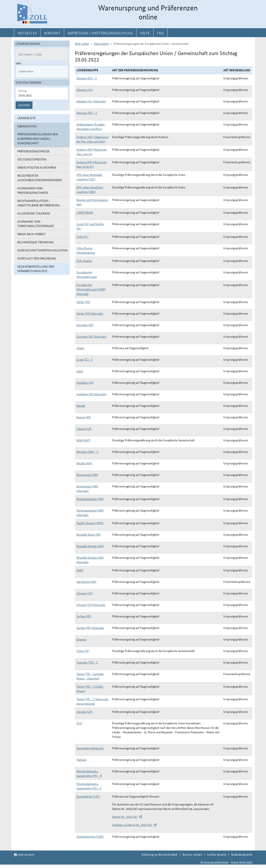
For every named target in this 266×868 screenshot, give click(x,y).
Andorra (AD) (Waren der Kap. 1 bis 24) (92, 152)
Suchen (24, 105)
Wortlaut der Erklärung (37, 258)
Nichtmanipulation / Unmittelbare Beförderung (39, 203)
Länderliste (26, 118)
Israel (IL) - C (85, 359)
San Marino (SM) (86, 582)
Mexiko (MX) (84, 463)
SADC (80, 570)
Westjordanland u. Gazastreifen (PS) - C (89, 786)
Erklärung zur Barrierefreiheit (160, 854)
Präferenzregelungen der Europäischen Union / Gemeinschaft (37, 139)
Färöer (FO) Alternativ (90, 313)
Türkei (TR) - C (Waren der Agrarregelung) (93, 701)
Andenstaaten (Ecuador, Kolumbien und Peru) (91, 126)
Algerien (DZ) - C (87, 113)
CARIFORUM (85, 212)
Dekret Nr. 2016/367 (125, 817)
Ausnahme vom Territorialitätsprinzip (36, 224)
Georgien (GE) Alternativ (91, 336)
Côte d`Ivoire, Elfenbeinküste (86, 250)
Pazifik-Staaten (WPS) (90, 523)
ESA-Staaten (84, 261)
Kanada (81, 406)
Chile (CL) (82, 236)
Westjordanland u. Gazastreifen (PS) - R (89, 773)
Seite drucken (24, 854)
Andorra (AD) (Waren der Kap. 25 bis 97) (92, 164)
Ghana (80, 348)
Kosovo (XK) (84, 417)
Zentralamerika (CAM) (90, 836)
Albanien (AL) (85, 90)
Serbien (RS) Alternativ (90, 628)
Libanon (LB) (84, 429)
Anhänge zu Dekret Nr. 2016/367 (132, 825)
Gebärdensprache (242, 854)
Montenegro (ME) (87, 475)
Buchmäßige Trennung (35, 242)
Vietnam (82, 760)
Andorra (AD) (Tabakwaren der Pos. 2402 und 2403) (93, 139)
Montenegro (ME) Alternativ (87, 488)
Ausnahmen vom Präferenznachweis (33, 190)
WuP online (82, 44)
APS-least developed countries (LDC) (89, 177)
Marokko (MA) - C (87, 452)
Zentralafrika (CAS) (88, 796)
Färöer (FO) (83, 302)
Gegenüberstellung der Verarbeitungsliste (36, 269)
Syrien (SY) (83, 651)
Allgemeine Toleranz (34, 213)
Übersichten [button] (27, 126)
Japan (80, 371)
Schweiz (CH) (85, 593)
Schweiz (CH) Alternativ (91, 605)
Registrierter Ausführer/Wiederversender (40, 178)
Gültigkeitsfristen (32, 159)
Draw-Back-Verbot (32, 234)
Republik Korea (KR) (89, 534)
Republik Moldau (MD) (90, 546)
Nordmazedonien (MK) (90, 499)
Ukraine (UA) (85, 712)
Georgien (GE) (85, 325)
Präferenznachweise (34, 151)
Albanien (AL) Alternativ (91, 101)
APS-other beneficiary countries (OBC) (90, 189)
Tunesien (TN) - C (87, 662)
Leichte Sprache (217, 854)
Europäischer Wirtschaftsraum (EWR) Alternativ (91, 289)
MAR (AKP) (83, 440)
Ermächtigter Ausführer (37, 167)
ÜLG (79, 723)
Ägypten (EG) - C (87, 78)
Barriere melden (192, 854)
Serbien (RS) (84, 616)
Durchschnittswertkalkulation (42, 250)
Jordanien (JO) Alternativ (91, 394)
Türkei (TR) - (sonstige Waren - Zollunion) (90, 676)
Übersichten (101, 44)
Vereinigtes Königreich (90, 748)
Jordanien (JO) (85, 382)
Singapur (82, 639)
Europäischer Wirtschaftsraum (87, 274)
